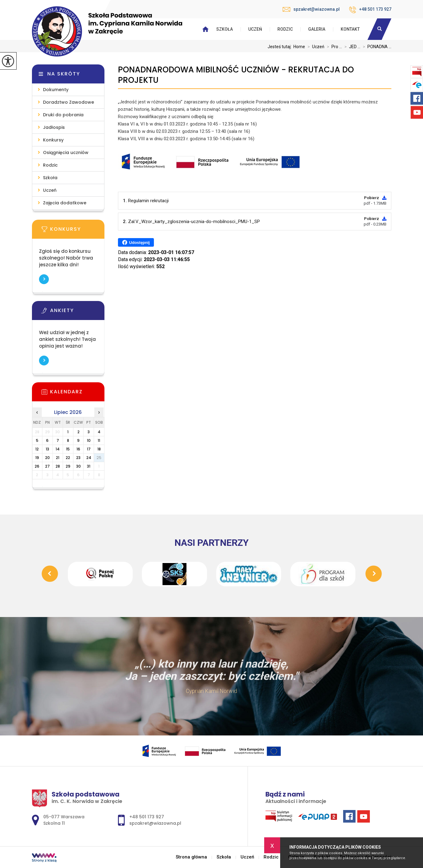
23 (78, 458)
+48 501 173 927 (370, 10)
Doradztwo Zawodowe (69, 102)
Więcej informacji (44, 279)
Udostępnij (136, 242)
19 (37, 458)
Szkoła (225, 29)
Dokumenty (56, 90)
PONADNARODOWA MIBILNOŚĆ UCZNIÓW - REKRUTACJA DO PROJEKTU (236, 75)
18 (99, 449)
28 (58, 466)
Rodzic (285, 29)
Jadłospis (54, 127)
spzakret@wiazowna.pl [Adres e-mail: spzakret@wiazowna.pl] (155, 823)
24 (89, 458)
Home (299, 47)
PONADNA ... (376, 47)
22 (68, 458)
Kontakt (350, 29)
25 (99, 458)
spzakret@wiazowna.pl (311, 9)
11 (99, 440)
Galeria (317, 29)
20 (47, 458)
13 (47, 449)
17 (89, 449)
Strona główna (191, 857)
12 (37, 449)
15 (68, 449)
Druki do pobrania (63, 115)
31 (89, 466)
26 (37, 466)
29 (68, 466)
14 (58, 449)
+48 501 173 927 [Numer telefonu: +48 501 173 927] (147, 817)
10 (89, 440)
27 (47, 466)
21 (58, 458)
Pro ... (333, 47)
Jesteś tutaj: (280, 47)
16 (78, 449)
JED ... (351, 47)
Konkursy (53, 140)
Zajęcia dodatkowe (65, 203)
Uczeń (255, 29)
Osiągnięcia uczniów (66, 152)
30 (78, 466)
